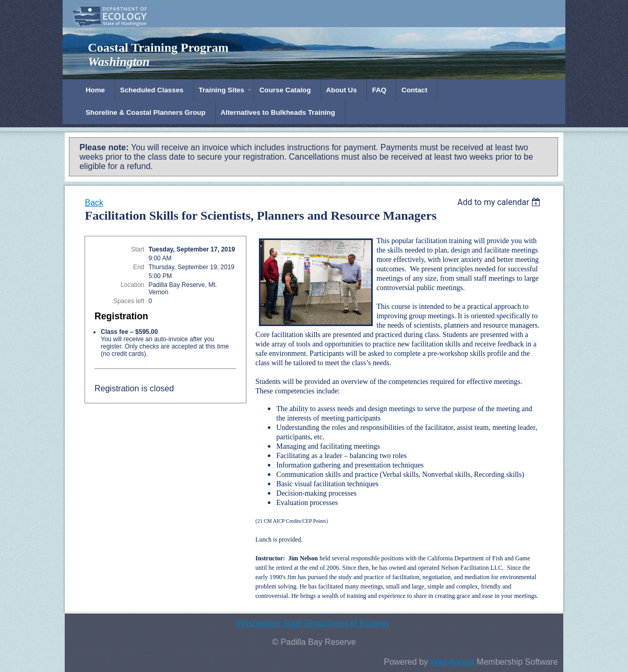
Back (94, 203)
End (139, 267)
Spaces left (129, 301)
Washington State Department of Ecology (313, 623)
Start (138, 249)
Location (132, 285)
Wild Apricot (452, 662)
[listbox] (500, 202)
